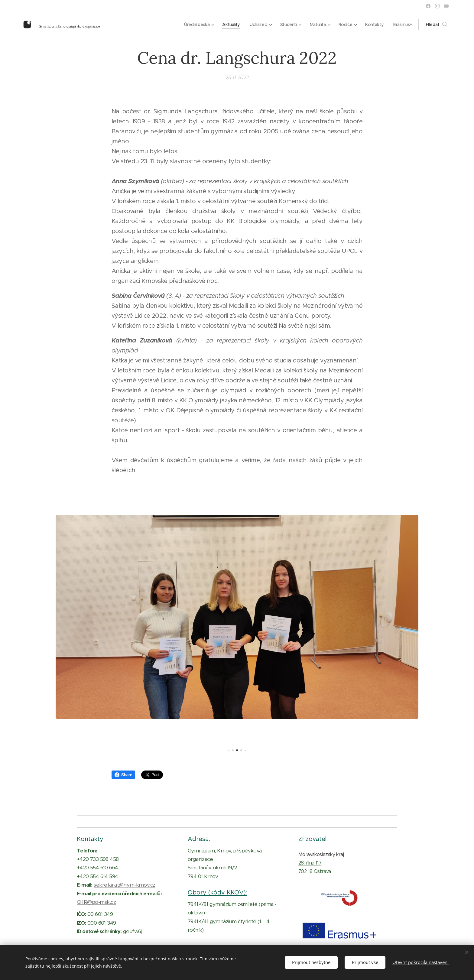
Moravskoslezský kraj (321, 854)
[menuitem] (193, 24)
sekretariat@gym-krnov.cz (125, 885)
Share (123, 775)
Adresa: (199, 839)
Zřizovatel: (313, 839)
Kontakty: (91, 839)
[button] (437, 24)
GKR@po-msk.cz (96, 902)
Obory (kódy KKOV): (217, 892)
